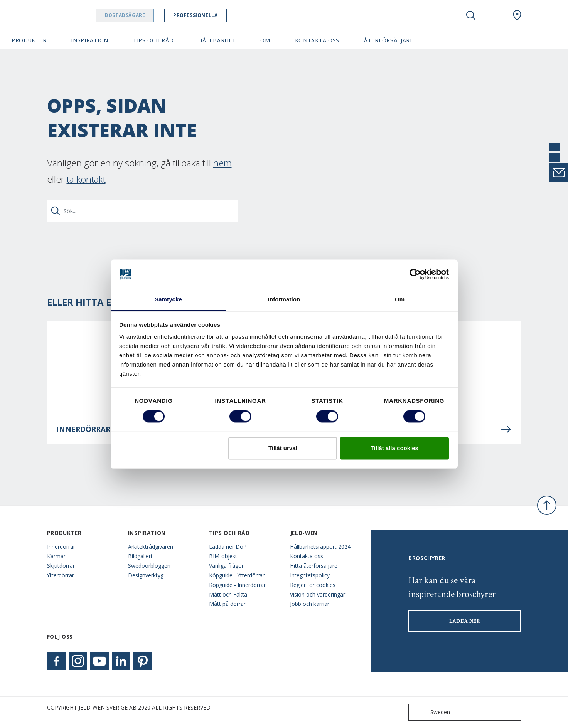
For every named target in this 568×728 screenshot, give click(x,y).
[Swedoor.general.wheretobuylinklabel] (517, 15)
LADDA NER (465, 621)
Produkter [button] (29, 40)
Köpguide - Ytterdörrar (237, 575)
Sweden (431, 712)
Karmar (56, 556)
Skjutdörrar (61, 566)
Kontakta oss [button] (317, 40)
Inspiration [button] (90, 40)
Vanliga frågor (226, 566)
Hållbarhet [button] (217, 40)
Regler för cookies (313, 585)
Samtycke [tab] (168, 300)
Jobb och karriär (310, 604)
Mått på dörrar (227, 604)
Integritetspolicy (310, 575)
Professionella (215, 15)
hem (222, 163)
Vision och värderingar (318, 594)
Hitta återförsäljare (314, 566)
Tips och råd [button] (153, 40)
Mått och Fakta (228, 594)
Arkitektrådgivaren (151, 547)
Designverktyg (146, 575)
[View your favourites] (494, 15)
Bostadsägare (145, 15)
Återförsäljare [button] (389, 40)
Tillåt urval (283, 448)
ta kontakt (86, 179)
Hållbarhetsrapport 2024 (320, 547)
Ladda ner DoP (228, 547)
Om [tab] (400, 300)
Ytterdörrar (61, 575)
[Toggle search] (471, 15)
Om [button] (265, 40)
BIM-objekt (223, 556)
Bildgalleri (140, 556)
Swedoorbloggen (149, 566)
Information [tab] (284, 300)
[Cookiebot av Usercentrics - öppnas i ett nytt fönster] (415, 274)
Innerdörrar (61, 547)
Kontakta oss (307, 556)
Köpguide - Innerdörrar (237, 585)
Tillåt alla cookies (394, 448)
